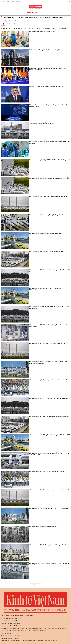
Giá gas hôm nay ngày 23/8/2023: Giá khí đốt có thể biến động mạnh (50, 160)
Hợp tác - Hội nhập (45, 17)
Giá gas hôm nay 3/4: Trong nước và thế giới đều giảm (45, 233)
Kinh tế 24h (20, 17)
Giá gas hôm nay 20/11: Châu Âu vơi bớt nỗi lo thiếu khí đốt (47, 472)
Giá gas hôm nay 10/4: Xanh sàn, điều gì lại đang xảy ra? (46, 215)
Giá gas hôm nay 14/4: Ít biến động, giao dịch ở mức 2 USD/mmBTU (49, 197)
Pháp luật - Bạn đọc (58, 17)
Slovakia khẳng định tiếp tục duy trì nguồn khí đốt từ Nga (47, 87)
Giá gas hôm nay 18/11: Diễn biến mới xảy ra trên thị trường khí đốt (49, 490)
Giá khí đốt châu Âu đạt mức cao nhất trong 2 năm (44, 32)
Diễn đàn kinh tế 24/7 (10, 17)
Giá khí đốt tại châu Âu (12, 24)
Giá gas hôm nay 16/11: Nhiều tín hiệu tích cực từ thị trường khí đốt (49, 508)
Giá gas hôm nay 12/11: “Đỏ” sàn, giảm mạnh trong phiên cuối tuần (49, 545)
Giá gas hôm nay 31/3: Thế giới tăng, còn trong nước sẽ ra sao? (48, 252)
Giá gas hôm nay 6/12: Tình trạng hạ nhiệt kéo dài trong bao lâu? (49, 380)
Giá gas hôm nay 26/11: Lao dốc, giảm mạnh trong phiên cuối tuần (49, 417)
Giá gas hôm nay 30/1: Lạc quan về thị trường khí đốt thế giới (48, 343)
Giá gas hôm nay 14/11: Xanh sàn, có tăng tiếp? (43, 527)
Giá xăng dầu (13, 21)
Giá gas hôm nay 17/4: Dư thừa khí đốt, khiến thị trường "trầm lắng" (50, 178)
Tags (3, 24)
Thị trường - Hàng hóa (32, 17)
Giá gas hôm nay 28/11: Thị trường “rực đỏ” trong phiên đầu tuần (49, 398)
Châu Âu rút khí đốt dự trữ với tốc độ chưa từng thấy (45, 50)
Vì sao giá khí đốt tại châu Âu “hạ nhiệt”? (42, 123)
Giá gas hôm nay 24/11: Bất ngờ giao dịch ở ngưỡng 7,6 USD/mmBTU (50, 435)
